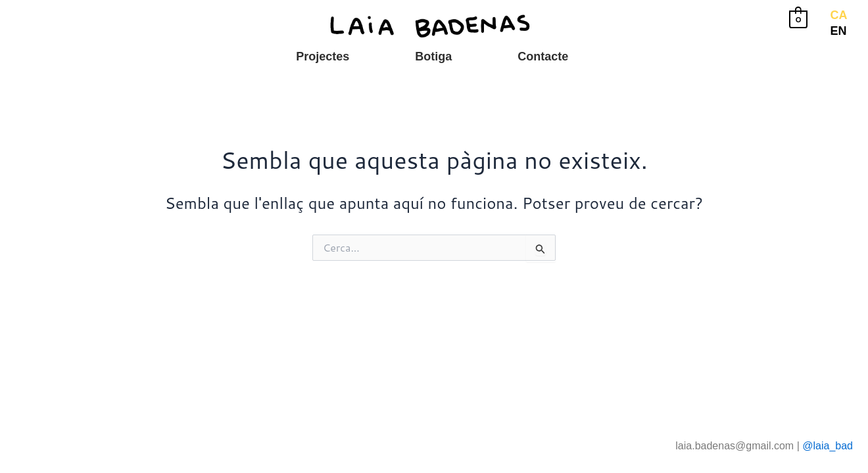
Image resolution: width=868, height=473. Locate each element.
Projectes (323, 56)
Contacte (543, 56)
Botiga (433, 56)
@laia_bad (828, 446)
